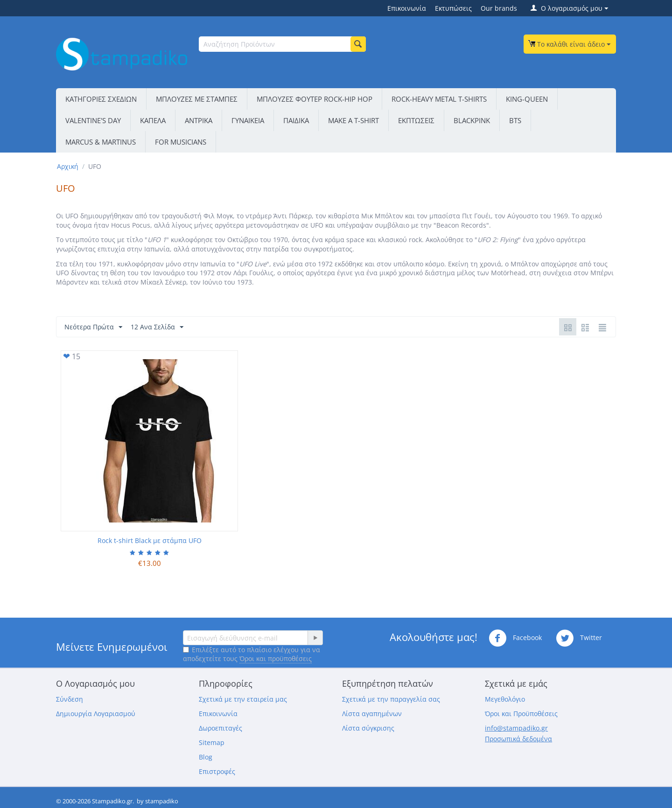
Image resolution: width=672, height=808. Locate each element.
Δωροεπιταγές (220, 728)
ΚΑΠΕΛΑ (153, 120)
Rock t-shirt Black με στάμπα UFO (150, 540)
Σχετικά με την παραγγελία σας (391, 699)
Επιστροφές (217, 771)
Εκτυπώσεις (453, 8)
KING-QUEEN (527, 99)
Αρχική (68, 166)
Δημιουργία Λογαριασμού (96, 714)
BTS (515, 120)
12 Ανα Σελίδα (157, 327)
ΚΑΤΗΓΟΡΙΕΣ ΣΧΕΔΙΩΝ (101, 99)
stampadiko (162, 801)
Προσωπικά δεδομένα (518, 739)
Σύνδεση (70, 699)
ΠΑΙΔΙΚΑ (296, 120)
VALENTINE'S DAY (93, 120)
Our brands (499, 8)
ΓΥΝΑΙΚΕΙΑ (248, 120)
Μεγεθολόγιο (505, 699)
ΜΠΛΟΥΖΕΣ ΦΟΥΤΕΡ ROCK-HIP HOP (315, 99)
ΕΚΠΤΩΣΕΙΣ (416, 120)
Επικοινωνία (407, 8)
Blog (206, 757)
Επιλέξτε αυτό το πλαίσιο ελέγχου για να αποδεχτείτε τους (252, 654)
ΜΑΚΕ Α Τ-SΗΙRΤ (353, 120)
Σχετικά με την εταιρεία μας (243, 699)
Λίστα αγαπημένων (372, 714)
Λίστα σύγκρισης (368, 728)
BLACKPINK (472, 120)
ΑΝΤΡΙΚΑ (199, 120)
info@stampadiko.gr (516, 728)
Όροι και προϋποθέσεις (276, 658)
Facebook (515, 638)
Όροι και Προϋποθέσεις (521, 714)
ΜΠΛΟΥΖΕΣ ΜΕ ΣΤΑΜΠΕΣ (197, 99)
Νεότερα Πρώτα (93, 327)
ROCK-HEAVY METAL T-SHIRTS (439, 99)
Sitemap (212, 742)
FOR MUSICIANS (181, 142)
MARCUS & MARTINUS (101, 142)
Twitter (579, 638)
